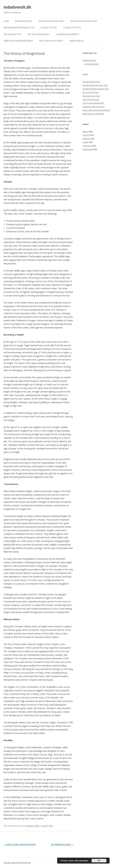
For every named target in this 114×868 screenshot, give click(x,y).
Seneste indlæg (77, 41)
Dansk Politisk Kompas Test (51, 21)
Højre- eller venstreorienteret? (18, 41)
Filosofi (86, 135)
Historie (29, 826)
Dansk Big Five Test (23, 21)
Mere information (82, 861)
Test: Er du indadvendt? (39, 34)
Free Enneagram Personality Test (19, 28)
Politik (37, 826)
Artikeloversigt (89, 60)
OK (99, 861)
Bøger (85, 131)
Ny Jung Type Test (49, 28)
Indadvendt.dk (17, 7)
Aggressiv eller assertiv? (68, 34)
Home (6, 21)
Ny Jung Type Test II (72, 28)
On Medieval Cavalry (62, 844)
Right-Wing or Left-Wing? (51, 41)
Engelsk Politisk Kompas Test (84, 21)
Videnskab (88, 149)
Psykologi (87, 146)
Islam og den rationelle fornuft (20, 844)
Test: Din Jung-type (12, 34)
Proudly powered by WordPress (17, 863)
